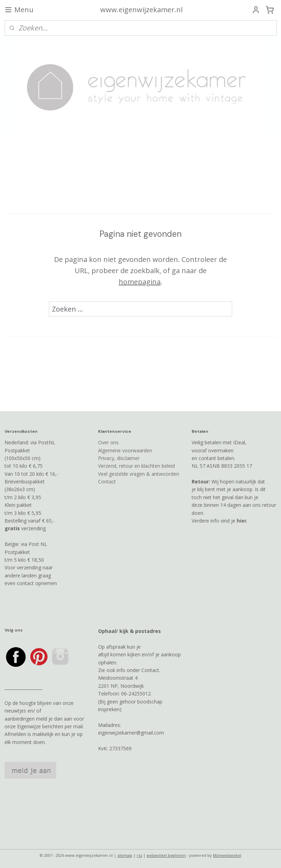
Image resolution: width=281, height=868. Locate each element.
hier (242, 521)
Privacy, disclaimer (119, 458)
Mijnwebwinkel (227, 855)
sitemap (125, 855)
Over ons (108, 442)
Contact (107, 482)
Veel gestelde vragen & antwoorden (139, 474)
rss (139, 855)
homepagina (140, 281)
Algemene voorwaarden (125, 450)
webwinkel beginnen (166, 855)
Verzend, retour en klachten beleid (136, 466)
